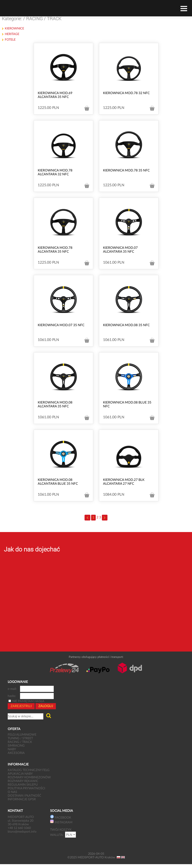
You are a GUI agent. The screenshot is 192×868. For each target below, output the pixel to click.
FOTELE (10, 40)
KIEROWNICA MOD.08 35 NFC (126, 325)
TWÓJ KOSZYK (61, 830)
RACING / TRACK (44, 18)
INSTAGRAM (61, 822)
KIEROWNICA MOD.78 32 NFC (126, 93)
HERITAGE (12, 34)
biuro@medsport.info (22, 832)
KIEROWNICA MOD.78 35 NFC (126, 170)
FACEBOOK (61, 817)
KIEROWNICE (14, 28)
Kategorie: (12, 18)
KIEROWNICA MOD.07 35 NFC (61, 325)
